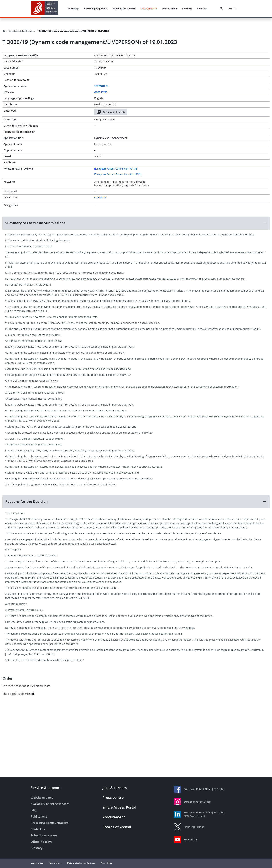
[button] (136, 223)
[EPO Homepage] (45, 9)
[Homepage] (4, 31)
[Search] (221, 9)
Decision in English (111, 112)
